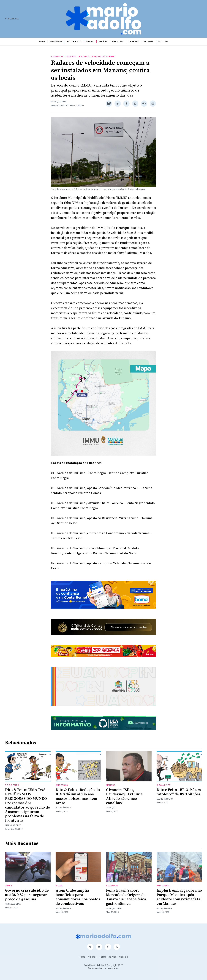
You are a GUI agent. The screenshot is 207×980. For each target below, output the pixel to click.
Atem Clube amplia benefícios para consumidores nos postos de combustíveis (78, 897)
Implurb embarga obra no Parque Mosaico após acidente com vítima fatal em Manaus (179, 897)
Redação (111, 808)
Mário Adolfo (13, 825)
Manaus (71, 56)
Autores (163, 41)
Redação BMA (59, 102)
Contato (124, 957)
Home (42, 41)
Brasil (90, 41)
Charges (134, 41)
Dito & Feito (74, 41)
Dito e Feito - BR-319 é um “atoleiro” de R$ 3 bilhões (179, 792)
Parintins (118, 41)
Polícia (103, 41)
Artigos (148, 41)
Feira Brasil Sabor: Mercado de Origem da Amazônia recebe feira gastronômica (126, 897)
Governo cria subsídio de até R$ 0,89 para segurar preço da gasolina (27, 895)
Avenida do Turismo (104, 56)
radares (84, 56)
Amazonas (56, 41)
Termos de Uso (108, 957)
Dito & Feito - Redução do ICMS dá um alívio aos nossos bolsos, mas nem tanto (78, 796)
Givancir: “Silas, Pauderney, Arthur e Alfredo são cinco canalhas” (124, 796)
